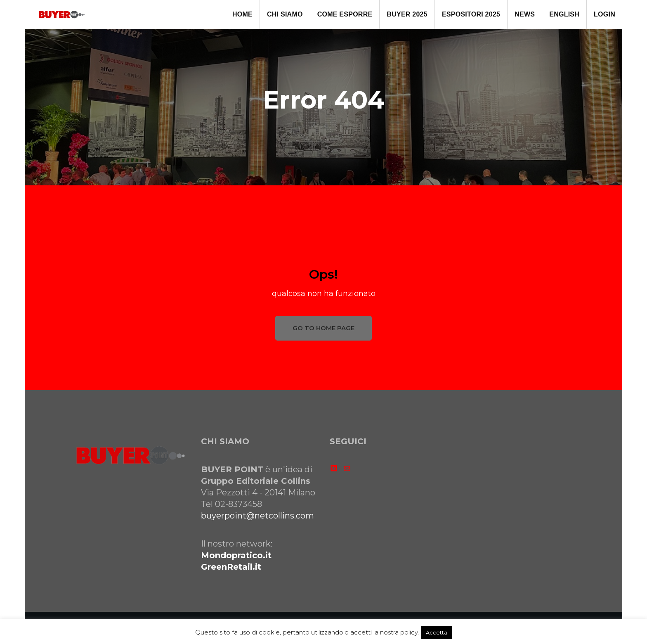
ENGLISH (564, 14)
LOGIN (604, 14)
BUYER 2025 (407, 14)
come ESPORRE (345, 14)
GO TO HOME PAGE (323, 328)
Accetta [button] (437, 632)
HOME (242, 14)
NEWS (525, 14)
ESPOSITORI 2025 (471, 14)
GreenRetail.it (231, 567)
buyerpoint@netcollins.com (257, 516)
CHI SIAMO (285, 14)
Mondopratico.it (236, 555)
